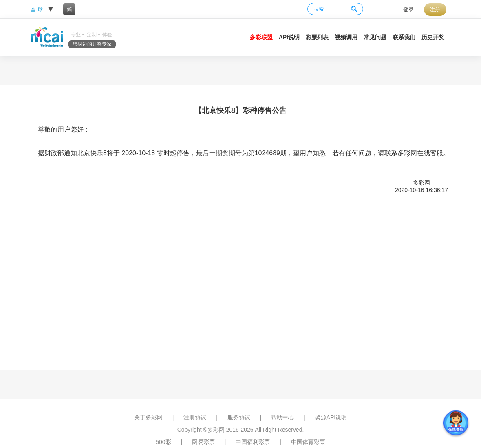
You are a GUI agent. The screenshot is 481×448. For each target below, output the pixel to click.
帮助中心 (282, 417)
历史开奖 (433, 37)
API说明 (289, 37)
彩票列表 (317, 37)
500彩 (163, 442)
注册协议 (195, 417)
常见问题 (375, 37)
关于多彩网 (148, 417)
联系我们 (404, 37)
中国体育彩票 (308, 442)
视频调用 (346, 37)
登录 (408, 10)
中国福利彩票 (253, 442)
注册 (435, 10)
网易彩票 (203, 442)
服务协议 (239, 417)
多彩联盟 (261, 37)
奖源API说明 (331, 417)
